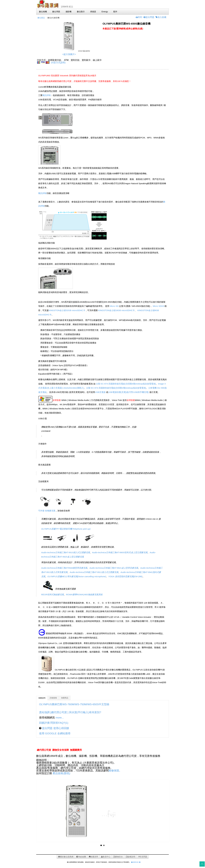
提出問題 (149, 17)
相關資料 (42, 698)
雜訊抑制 (47, 95)
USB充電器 (100, 392)
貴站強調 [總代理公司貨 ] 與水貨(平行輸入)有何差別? (70, 712)
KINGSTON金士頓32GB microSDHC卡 (67, 310)
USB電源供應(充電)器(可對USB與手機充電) (128, 392)
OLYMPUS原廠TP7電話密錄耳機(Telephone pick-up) (66, 529)
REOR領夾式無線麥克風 (52, 595)
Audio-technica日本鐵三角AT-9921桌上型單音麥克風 (114, 568)
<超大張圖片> (69, 54)
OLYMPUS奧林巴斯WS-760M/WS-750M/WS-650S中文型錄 (74, 704)
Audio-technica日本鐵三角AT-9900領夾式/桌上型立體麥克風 (120, 552)
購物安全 (118, 857)
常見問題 (143, 857)
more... (60, 718)
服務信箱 (135, 862)
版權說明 (131, 857)
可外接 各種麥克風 (47, 511)
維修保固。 (115, 771)
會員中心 (106, 857)
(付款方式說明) (58, 63)
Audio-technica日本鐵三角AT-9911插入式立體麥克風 (94, 572)
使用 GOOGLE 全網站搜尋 (55, 733)
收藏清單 (94, 857)
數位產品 (41, 18)
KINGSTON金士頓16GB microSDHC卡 (117, 310)
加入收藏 (161, 17)
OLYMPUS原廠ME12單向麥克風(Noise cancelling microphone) (77, 576)
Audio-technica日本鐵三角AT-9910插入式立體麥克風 (66, 552)
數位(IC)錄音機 (53, 18)
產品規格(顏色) (61, 773)
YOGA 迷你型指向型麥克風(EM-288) (125, 576)
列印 (139, 17)
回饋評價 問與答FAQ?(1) (54, 723)
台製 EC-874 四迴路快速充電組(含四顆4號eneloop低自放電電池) (126, 384)
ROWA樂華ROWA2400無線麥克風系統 (84, 595)
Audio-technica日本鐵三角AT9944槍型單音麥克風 (64, 568)
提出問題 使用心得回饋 (55, 728)
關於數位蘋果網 (66, 857)
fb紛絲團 (81, 857)
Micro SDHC (159, 306)
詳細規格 (53, 698)
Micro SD (114, 306)
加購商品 (65, 698)
